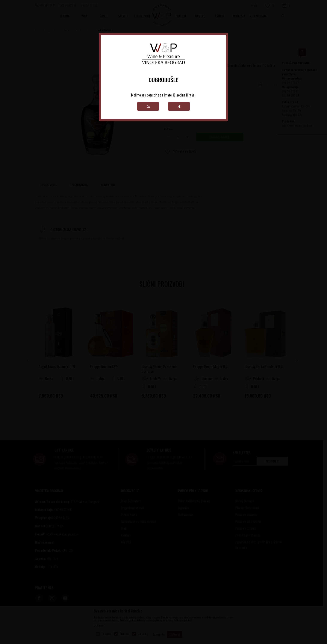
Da (148, 106)
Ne (179, 106)
